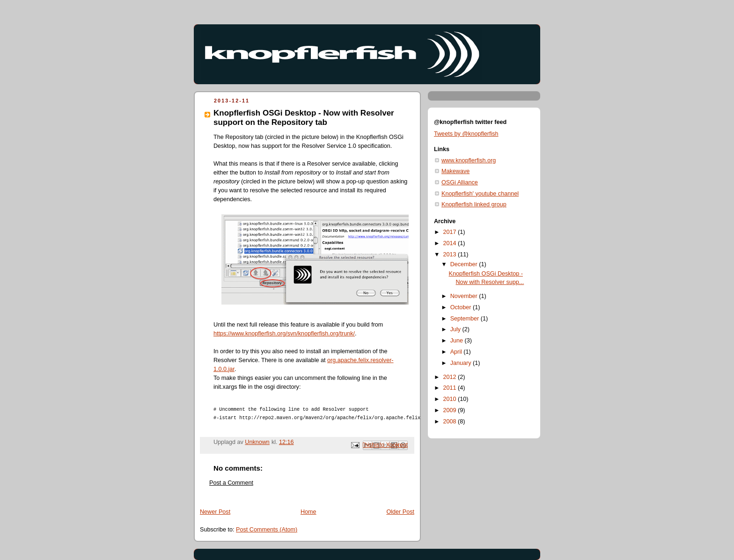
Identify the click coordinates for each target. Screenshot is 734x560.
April (457, 352)
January (462, 363)
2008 (451, 422)
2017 (451, 232)
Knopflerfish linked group (474, 204)
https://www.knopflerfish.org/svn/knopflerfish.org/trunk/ (284, 334)
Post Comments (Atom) (267, 530)
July (456, 329)
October (462, 307)
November (465, 296)
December (465, 264)
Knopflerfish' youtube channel (480, 194)
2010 (451, 399)
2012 (451, 377)
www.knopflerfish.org (469, 160)
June (458, 341)
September (466, 319)
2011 (451, 388)
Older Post (400, 512)
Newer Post (215, 512)
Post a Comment (231, 483)
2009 (451, 410)
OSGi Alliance (460, 182)
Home (308, 512)
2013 (451, 255)
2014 (451, 243)
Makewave (455, 171)
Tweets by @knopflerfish (466, 134)
